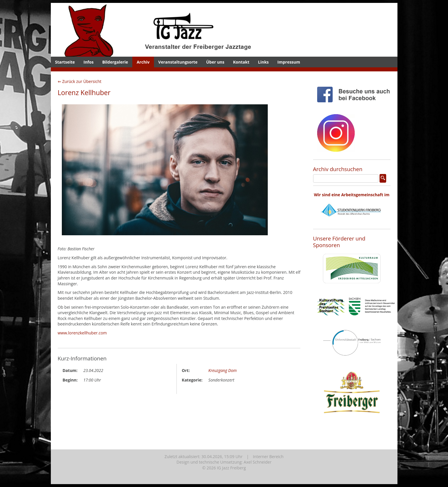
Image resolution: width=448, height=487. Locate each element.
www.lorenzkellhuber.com (82, 333)
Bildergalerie (115, 62)
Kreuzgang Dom (222, 370)
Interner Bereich (268, 457)
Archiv (143, 62)
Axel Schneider (258, 462)
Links (263, 62)
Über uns (215, 62)
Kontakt (241, 62)
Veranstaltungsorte (178, 62)
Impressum (289, 62)
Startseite (65, 62)
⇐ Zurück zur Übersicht (80, 81)
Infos (89, 62)
